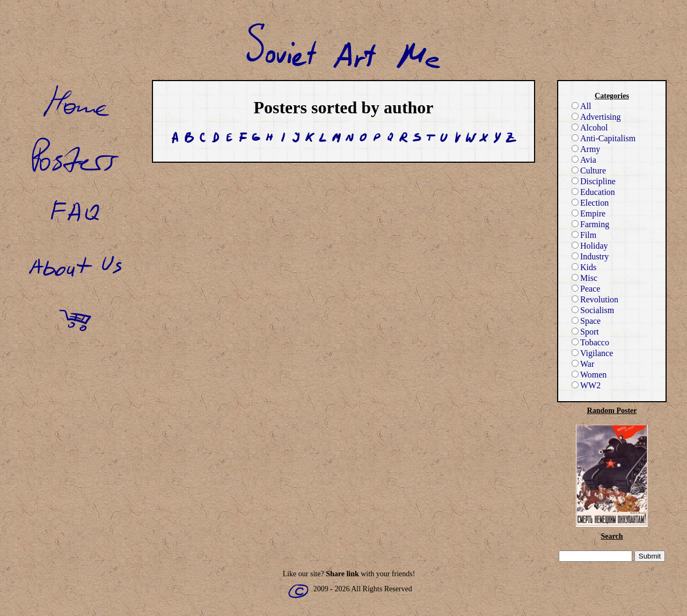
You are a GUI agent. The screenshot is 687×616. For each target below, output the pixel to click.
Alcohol (590, 128)
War (583, 364)
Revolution (595, 299)
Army (586, 149)
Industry (590, 256)
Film (584, 235)
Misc (584, 278)
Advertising (596, 117)
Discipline (594, 181)
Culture (589, 171)
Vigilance (592, 353)
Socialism (593, 310)
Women (589, 375)
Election (590, 203)
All (581, 106)
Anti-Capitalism (604, 138)
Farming (590, 224)
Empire (589, 213)
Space (586, 321)
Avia (584, 160)
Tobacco (590, 342)
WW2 (586, 385)
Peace (586, 289)
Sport (585, 332)
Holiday (590, 246)
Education (593, 192)
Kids (584, 267)
